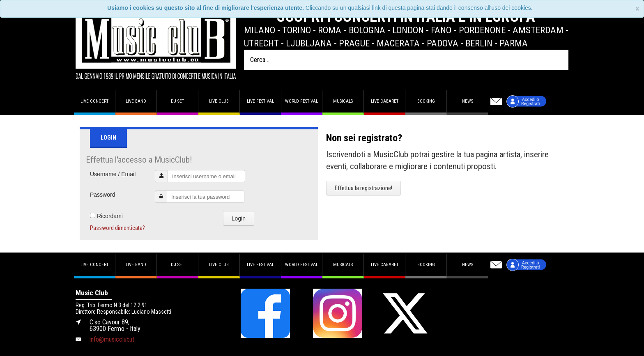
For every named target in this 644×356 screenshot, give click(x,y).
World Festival (301, 101)
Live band (136, 101)
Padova (443, 43)
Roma (330, 30)
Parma (514, 43)
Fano (441, 30)
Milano (260, 30)
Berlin (479, 43)
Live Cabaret (385, 101)
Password (102, 195)
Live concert (94, 101)
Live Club (219, 101)
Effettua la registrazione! (363, 188)
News (468, 101)
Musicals (343, 101)
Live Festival (260, 101)
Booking (426, 101)
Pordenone (482, 30)
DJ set (177, 101)
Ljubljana (309, 43)
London (408, 30)
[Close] (637, 9)
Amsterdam (538, 30)
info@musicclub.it (112, 339)
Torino (297, 30)
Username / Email (113, 174)
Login (239, 218)
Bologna (367, 30)
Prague (354, 43)
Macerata (398, 43)
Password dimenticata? (117, 228)
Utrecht (261, 43)
